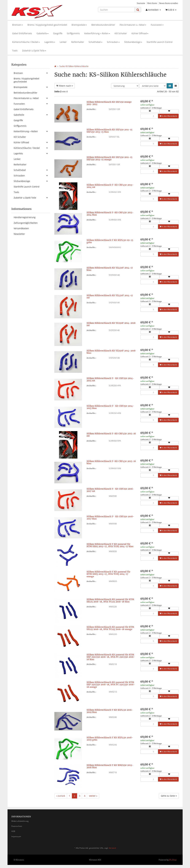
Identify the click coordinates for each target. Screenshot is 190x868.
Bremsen (18, 25)
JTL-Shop (173, 860)
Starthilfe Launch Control (160, 42)
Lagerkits (50, 42)
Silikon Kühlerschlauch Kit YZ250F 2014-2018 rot (111, 324)
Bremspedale (79, 25)
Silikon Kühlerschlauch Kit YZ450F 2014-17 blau (110, 269)
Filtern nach (65, 86)
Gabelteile (43, 33)
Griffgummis (73, 33)
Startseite (141, 3)
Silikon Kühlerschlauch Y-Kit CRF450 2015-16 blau (111, 462)
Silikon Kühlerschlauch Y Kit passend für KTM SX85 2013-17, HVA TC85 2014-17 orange (108, 574)
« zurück (61, 796)
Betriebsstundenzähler (103, 25)
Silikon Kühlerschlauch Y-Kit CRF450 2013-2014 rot (110, 186)
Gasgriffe (58, 33)
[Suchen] (116, 10)
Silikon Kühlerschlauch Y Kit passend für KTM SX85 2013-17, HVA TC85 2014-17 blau (110, 545)
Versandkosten (21, 228)
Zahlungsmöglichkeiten (26, 223)
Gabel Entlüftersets (22, 33)
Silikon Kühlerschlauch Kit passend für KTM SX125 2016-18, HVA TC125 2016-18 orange (110, 628)
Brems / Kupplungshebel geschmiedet (47, 25)
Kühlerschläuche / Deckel (26, 42)
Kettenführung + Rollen (97, 33)
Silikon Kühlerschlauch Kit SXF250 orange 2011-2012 (109, 103)
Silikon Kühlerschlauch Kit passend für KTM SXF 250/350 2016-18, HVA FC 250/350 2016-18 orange (111, 685)
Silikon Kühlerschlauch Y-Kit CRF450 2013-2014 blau (110, 214)
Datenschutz (17, 826)
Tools (15, 51)
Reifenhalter (78, 42)
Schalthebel (95, 42)
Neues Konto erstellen (169, 3)
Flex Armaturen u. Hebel (133, 25)
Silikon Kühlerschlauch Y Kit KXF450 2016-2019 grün (110, 739)
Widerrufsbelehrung (20, 821)
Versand (112, 848)
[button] (170, 86)
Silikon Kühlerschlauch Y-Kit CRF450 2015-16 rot (111, 435)
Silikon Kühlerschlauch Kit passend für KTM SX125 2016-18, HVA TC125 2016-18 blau (110, 600)
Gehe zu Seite (169, 796)
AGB (13, 831)
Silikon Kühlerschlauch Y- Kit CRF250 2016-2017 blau (110, 518)
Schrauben (113, 42)
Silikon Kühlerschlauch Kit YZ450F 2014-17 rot (110, 297)
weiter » (93, 796)
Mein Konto (152, 3)
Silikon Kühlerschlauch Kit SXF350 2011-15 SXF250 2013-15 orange (109, 158)
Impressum (16, 836)
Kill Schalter (121, 33)
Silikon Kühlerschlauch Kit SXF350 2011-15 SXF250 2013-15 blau (109, 131)
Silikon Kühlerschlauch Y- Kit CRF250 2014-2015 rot (110, 379)
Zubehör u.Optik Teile (34, 51)
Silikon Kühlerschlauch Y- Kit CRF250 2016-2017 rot (110, 490)
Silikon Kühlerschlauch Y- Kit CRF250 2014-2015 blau (110, 407)
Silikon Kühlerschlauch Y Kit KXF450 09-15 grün (110, 241)
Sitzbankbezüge (133, 42)
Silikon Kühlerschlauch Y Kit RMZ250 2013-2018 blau (110, 766)
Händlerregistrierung (25, 217)
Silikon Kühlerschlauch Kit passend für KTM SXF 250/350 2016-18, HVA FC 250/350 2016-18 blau (111, 657)
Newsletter (19, 234)
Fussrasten (157, 25)
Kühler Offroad (140, 33)
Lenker (63, 42)
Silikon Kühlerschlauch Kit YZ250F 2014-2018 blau (111, 352)
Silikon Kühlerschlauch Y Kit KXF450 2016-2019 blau (110, 711)
